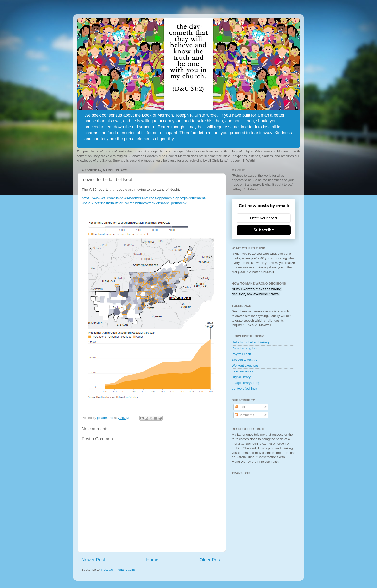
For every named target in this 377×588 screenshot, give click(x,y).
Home (152, 560)
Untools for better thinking (250, 342)
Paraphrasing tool (245, 348)
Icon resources (242, 371)
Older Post (210, 560)
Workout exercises (245, 365)
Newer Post (93, 560)
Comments (244, 415)
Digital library (241, 377)
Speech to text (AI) (245, 360)
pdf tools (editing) (244, 389)
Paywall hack (241, 354)
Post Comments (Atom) (118, 570)
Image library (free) (245, 383)
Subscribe (264, 230)
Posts (241, 407)
